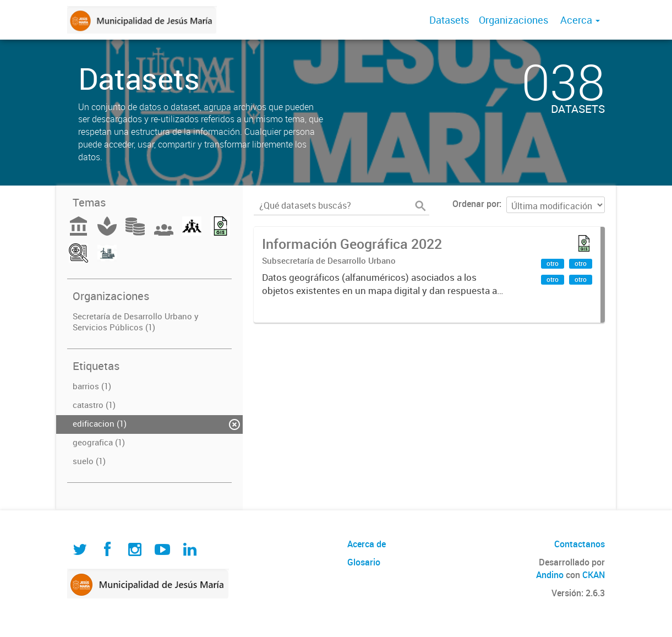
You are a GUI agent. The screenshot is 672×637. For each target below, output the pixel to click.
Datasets (449, 20)
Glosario (364, 562)
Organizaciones (513, 20)
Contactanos (580, 544)
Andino (550, 575)
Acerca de (367, 544)
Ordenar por (476, 204)
